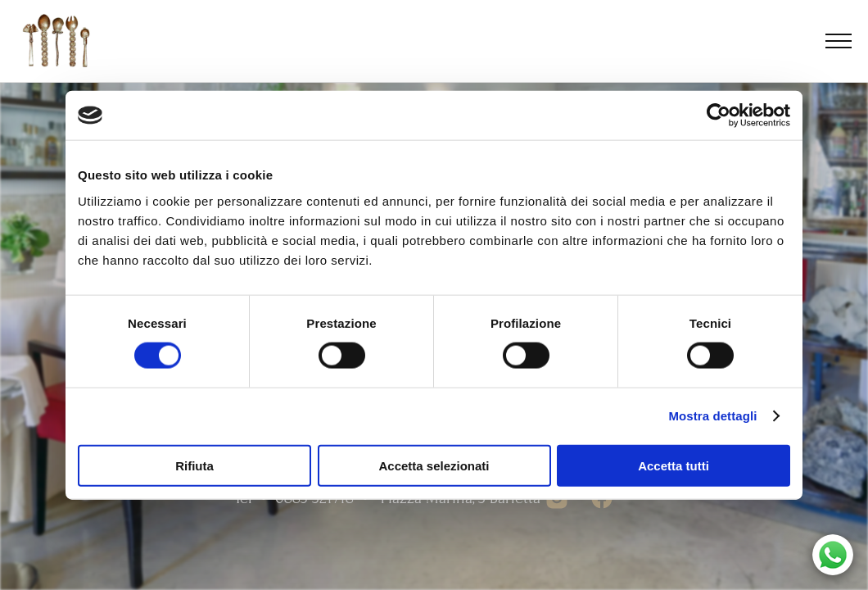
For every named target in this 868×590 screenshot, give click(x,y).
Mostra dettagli (712, 416)
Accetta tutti (674, 465)
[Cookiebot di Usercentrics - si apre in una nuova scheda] (719, 116)
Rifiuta (194, 465)
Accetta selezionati (434, 465)
